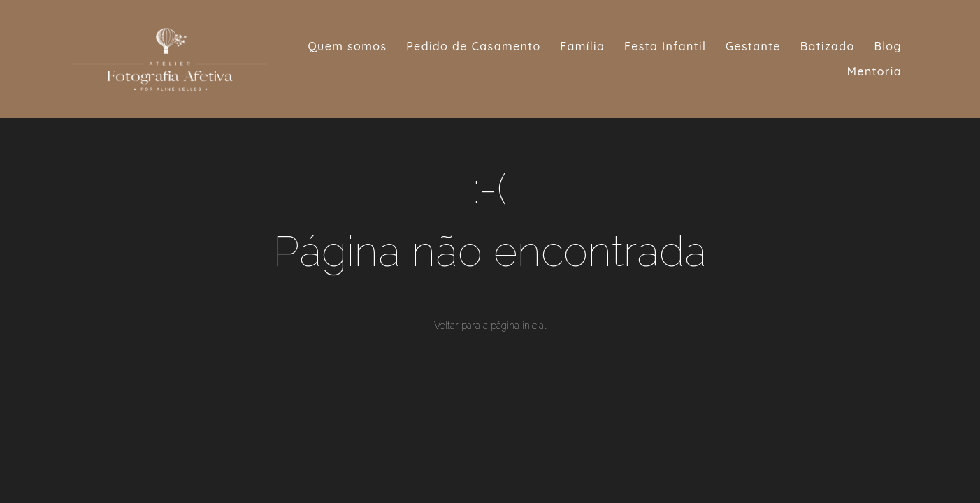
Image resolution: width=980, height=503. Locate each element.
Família (582, 46)
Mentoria (874, 71)
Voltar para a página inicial (490, 326)
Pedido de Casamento (473, 46)
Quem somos (347, 46)
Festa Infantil (665, 46)
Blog (888, 46)
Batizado (828, 46)
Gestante (753, 46)
